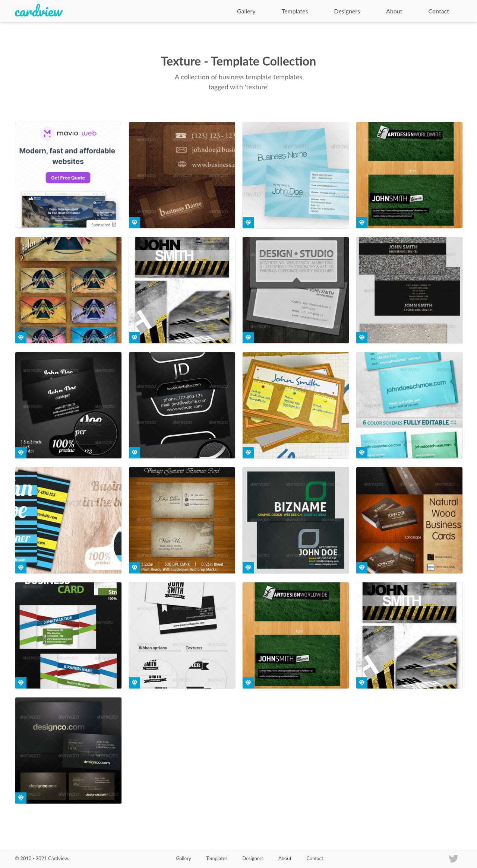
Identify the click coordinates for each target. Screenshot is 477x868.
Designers (347, 11)
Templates (295, 11)
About (394, 11)
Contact (439, 11)
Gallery (246, 11)
